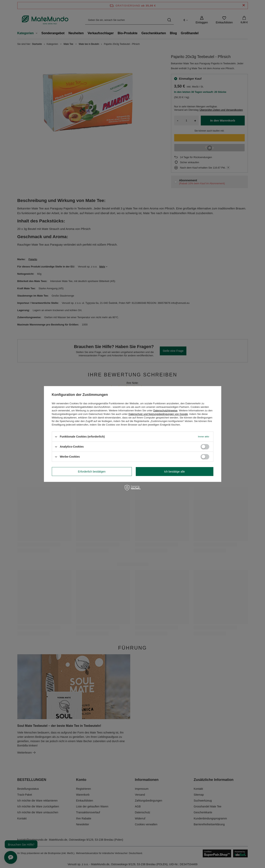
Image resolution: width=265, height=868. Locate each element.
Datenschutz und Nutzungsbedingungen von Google (158, 414)
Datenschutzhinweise (165, 411)
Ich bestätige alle (174, 472)
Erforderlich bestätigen (92, 472)
